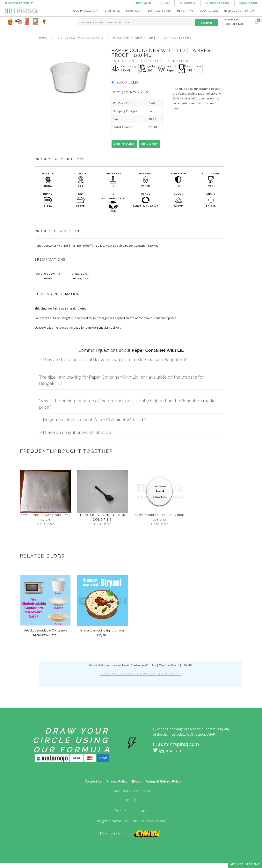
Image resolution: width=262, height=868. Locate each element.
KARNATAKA (235, 22)
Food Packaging (83, 11)
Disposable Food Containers (81, 38)
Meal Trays (185, 11)
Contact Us (188, 3)
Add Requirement (245, 864)
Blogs (137, 781)
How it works (142, 3)
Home (43, 38)
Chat (165, 3)
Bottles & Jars (159, 11)
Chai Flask (112, 11)
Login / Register (248, 3)
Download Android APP (19, 3)
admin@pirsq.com (218, 3)
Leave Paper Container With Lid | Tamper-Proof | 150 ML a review (141, 674)
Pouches (132, 11)
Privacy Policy (117, 781)
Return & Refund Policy (163, 781)
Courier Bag (209, 11)
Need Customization (239, 11)
